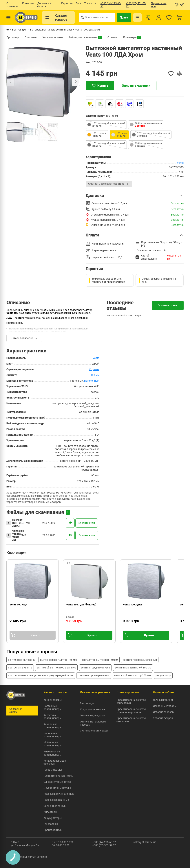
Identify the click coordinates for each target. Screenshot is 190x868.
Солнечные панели (55, 806)
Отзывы (112, 37)
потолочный (92, 381)
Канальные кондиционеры (52, 726)
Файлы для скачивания (85, 37)
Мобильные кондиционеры (52, 744)
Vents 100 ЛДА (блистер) (81, 605)
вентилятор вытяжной (22, 660)
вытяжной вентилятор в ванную (56, 668)
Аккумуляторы (53, 818)
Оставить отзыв (168, 305)
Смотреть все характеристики (109, 184)
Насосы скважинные (56, 800)
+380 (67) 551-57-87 (104, 845)
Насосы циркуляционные (59, 794)
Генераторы (51, 824)
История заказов (163, 712)
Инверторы (50, 812)
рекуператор (163, 675)
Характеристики (53, 37)
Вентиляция (87, 703)
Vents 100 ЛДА (18, 605)
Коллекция (132, 37)
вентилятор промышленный (140, 660)
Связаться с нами (16, 710)
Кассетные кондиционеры (52, 717)
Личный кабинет (163, 700)
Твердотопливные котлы (58, 776)
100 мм (95, 375)
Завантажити (87, 523)
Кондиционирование (92, 709)
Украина (94, 369)
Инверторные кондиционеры (52, 753)
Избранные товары (165, 706)
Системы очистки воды (94, 731)
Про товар (13, 37)
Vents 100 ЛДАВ (133, 605)
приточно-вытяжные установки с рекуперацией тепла (41, 675)
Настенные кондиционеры (52, 708)
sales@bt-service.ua (145, 842)
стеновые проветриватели (94, 675)
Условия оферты (163, 718)
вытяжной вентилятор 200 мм (133, 675)
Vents (180, 163)
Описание (31, 37)
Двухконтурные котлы (57, 788)
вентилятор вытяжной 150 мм (100, 660)
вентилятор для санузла (95, 668)
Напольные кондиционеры (52, 735)
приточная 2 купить (20, 668)
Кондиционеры (53, 700)
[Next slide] (76, 82)
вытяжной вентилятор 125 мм (58, 660)
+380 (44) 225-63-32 (104, 842)
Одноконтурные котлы (57, 782)
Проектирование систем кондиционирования (131, 711)
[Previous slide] (10, 82)
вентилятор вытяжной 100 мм (133, 668)
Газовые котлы (53, 770)
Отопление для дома (92, 715)
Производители (53, 830)
